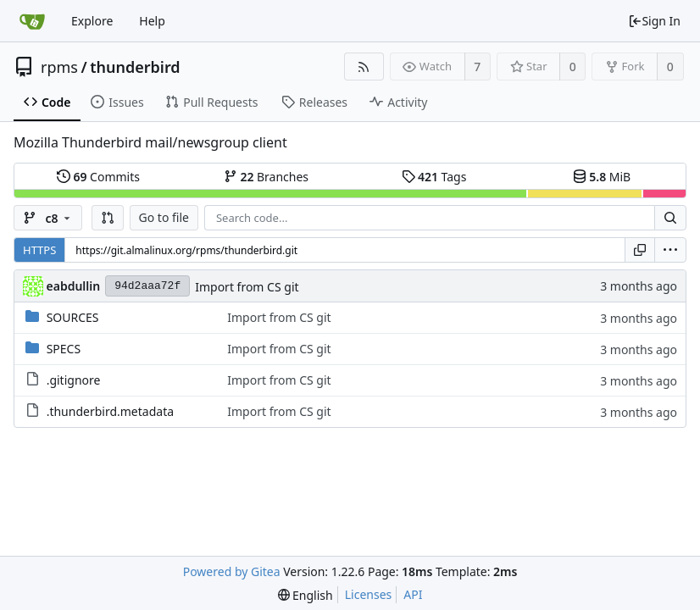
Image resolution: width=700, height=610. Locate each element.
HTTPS (39, 250)
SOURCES (73, 317)
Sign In (654, 21)
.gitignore (74, 380)
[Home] (32, 21)
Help (152, 21)
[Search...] (670, 218)
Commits (98, 177)
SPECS (64, 349)
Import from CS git (247, 287)
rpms (59, 67)
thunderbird (135, 67)
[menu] (670, 250)
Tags (434, 177)
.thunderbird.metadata (110, 411)
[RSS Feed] (364, 67)
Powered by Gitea (232, 571)
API (413, 594)
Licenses (369, 594)
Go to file (164, 217)
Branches (266, 177)
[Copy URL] (640, 250)
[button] (108, 218)
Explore (92, 21)
